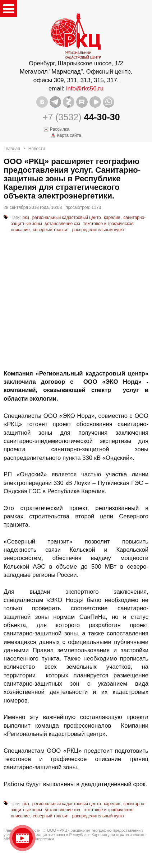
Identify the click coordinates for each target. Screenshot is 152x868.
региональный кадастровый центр (67, 218)
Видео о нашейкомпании (22, 838)
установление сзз (62, 224)
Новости (37, 149)
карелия (112, 218)
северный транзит (51, 230)
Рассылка (60, 129)
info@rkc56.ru (85, 88)
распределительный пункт (98, 230)
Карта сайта (69, 135)
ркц (26, 218)
